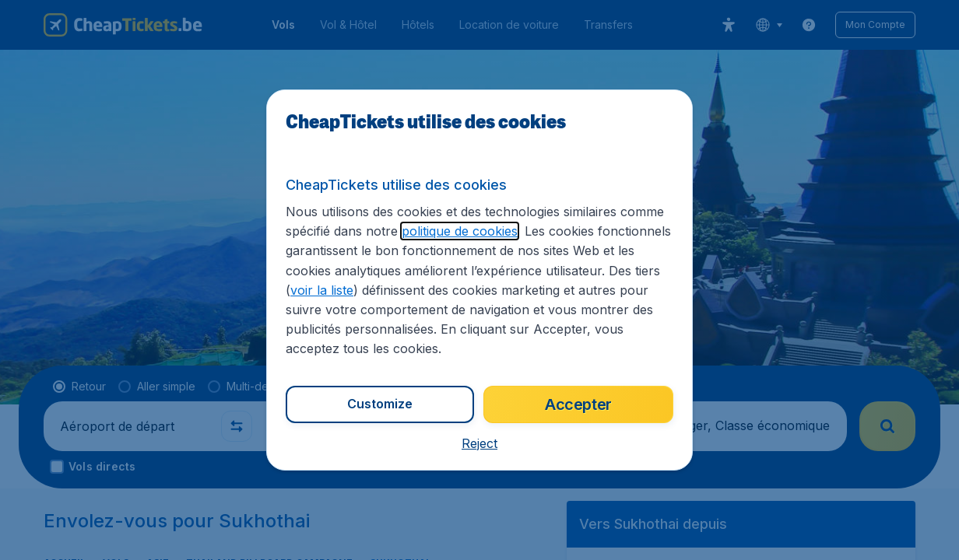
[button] (479, 443)
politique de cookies (460, 231)
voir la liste (322, 290)
